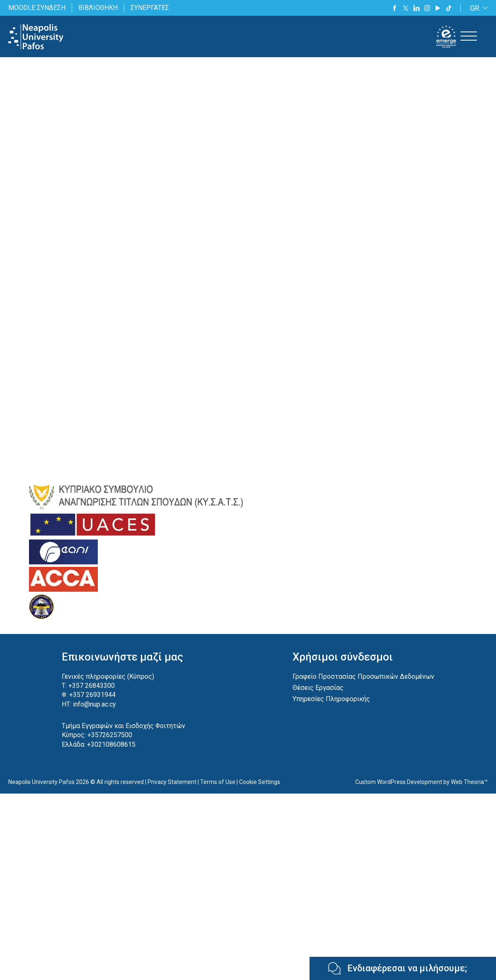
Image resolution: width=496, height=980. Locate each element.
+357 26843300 (92, 686)
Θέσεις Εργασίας (318, 688)
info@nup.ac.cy (94, 704)
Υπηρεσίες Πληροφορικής (331, 699)
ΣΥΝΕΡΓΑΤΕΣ (150, 8)
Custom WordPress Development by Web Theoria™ (421, 782)
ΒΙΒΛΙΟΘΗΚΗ (98, 8)
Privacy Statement (172, 782)
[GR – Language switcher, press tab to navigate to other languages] (477, 8)
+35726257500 (110, 735)
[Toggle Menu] (469, 36)
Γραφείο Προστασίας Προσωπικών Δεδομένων (363, 676)
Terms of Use (218, 782)
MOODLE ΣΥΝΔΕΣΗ (37, 8)
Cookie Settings (260, 782)
